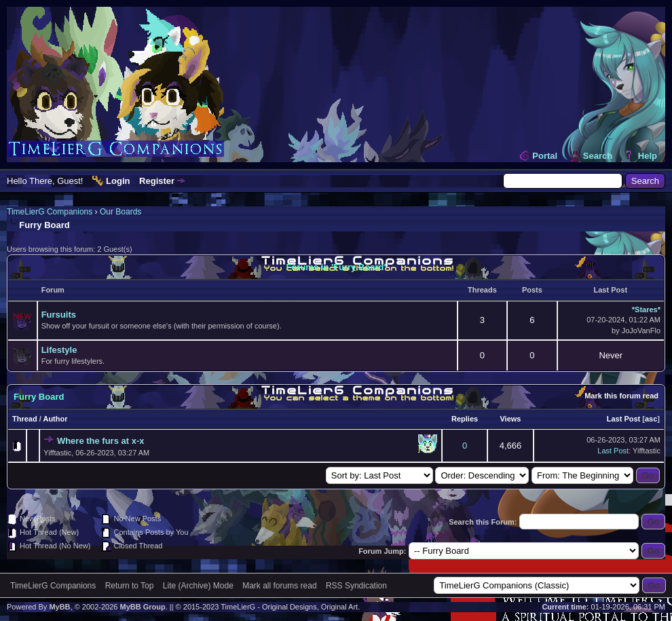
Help (648, 156)
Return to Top (130, 586)
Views (510, 419)
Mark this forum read (621, 396)
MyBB (59, 607)
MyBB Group (142, 607)
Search (598, 156)
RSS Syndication (356, 586)
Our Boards (120, 212)
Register (157, 181)
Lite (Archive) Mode (198, 586)
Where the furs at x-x (101, 441)
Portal (545, 156)
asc (651, 419)
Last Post (624, 419)
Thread (25, 419)
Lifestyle (59, 350)
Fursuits (59, 315)
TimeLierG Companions (50, 212)
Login (118, 181)
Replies (465, 419)
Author (55, 419)
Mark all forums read (279, 586)
